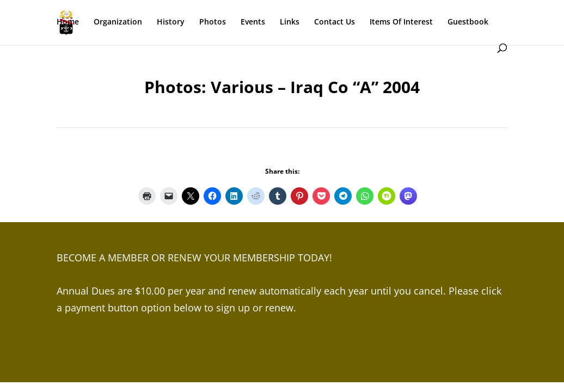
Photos (213, 22)
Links (290, 22)
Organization (118, 22)
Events (253, 22)
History (171, 22)
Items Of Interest (401, 22)
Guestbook (468, 22)
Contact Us (335, 22)
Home (68, 22)
